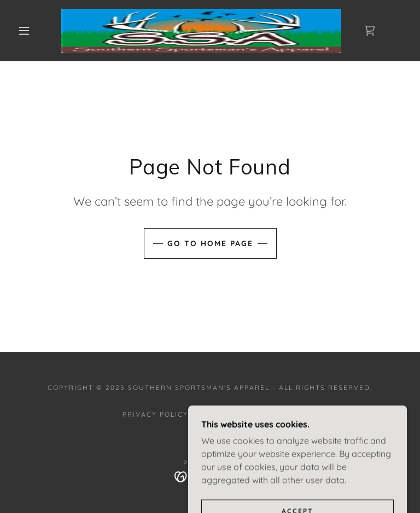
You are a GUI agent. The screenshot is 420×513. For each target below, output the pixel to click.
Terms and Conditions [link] (247, 414)
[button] (24, 31)
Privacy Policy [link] (155, 414)
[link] (201, 31)
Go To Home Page (210, 243)
